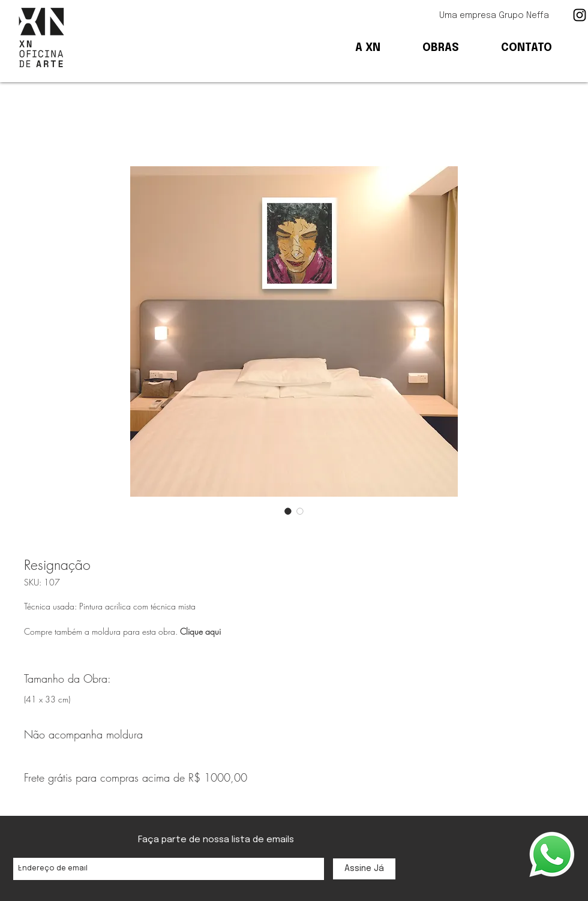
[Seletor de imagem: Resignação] (288, 511)
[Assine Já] (364, 869)
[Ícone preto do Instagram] (580, 15)
